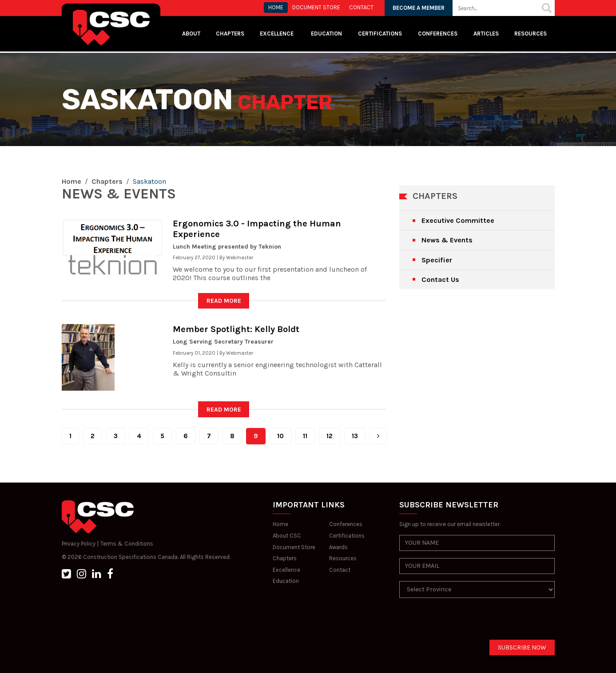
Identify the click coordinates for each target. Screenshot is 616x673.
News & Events (447, 240)
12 (330, 436)
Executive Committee (458, 220)
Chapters (230, 34)
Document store (316, 7)
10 (280, 436)
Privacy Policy (79, 544)
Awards (338, 547)
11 (305, 436)
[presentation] (467, 622)
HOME (276, 7)
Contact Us (440, 279)
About (191, 34)
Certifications (380, 34)
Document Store (294, 547)
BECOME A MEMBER (419, 8)
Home (72, 181)
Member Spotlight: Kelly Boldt (236, 329)
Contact (340, 570)
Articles (486, 34)
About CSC (287, 536)
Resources (531, 34)
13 (355, 436)
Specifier (437, 260)
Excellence (277, 34)
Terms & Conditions (127, 544)
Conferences (438, 34)
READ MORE (224, 301)
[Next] (378, 436)
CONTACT (361, 7)
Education (286, 581)
